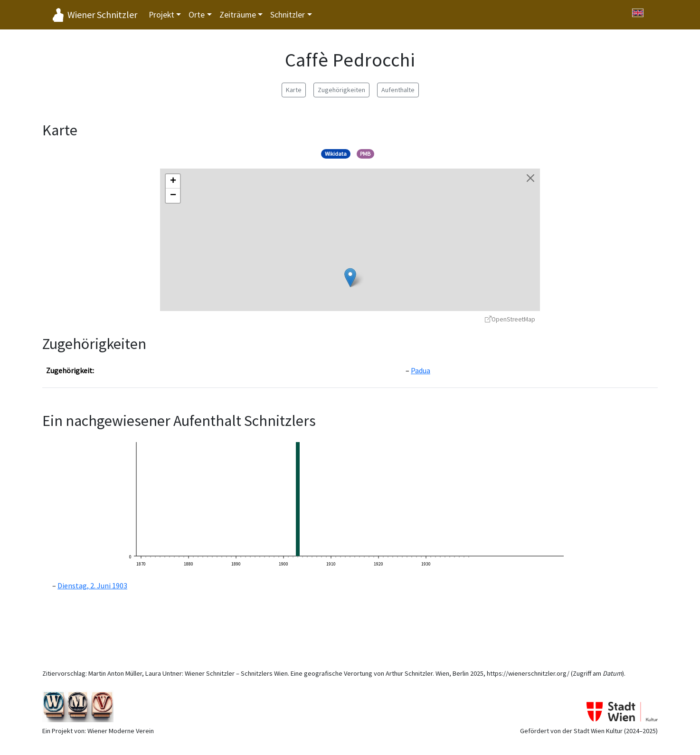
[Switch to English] (638, 13)
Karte (294, 90)
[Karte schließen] (530, 178)
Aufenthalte (398, 90)
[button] (350, 278)
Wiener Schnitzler (102, 14)
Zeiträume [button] (238, 15)
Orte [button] (197, 15)
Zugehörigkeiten (341, 90)
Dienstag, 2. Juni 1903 (92, 585)
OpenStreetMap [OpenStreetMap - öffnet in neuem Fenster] (510, 319)
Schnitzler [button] (288, 15)
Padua (421, 370)
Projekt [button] (161, 15)
